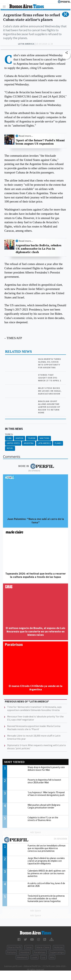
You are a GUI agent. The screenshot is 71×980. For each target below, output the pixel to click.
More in (36, 466)
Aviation (19, 438)
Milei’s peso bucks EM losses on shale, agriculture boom (50, 391)
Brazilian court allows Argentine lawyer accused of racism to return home (49, 407)
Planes (58, 443)
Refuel (10, 448)
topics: (9, 434)
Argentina (29, 443)
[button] (65, 14)
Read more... (26, 136)
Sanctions (44, 438)
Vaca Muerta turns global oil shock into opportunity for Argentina (50, 363)
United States (13, 443)
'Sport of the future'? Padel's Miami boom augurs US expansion (40, 142)
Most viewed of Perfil (35, 840)
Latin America (44, 443)
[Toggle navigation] (5, 6)
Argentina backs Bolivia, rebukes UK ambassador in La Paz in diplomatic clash (39, 249)
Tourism (32, 438)
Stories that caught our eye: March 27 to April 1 (50, 378)
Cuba (9, 438)
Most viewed (14, 762)
